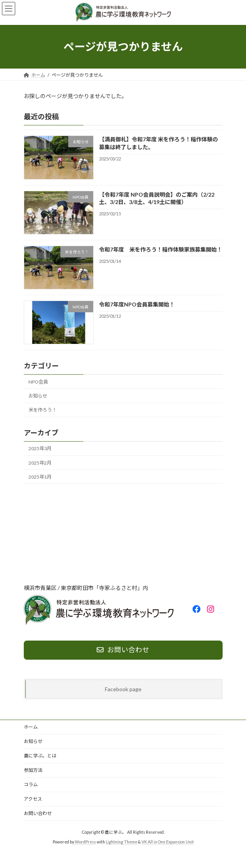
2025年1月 (40, 476)
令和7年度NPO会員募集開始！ (136, 304)
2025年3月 (40, 448)
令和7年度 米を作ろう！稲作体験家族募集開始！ (160, 249)
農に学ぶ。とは (40, 756)
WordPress (85, 842)
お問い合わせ (38, 813)
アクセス (33, 799)
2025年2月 (40, 462)
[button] (123, 650)
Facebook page (123, 689)
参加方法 (33, 770)
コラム (31, 784)
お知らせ (38, 396)
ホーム (31, 727)
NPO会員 (38, 382)
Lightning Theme (121, 842)
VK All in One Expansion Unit (168, 842)
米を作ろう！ (42, 410)
